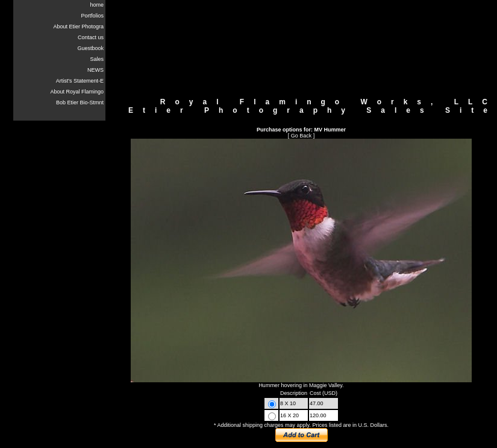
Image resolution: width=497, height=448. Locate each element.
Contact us (91, 37)
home (97, 5)
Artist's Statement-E (80, 81)
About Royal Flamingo (77, 92)
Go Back (302, 136)
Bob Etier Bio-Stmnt (80, 103)
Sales (97, 59)
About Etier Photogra (78, 27)
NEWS (95, 70)
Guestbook (90, 48)
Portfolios (92, 16)
